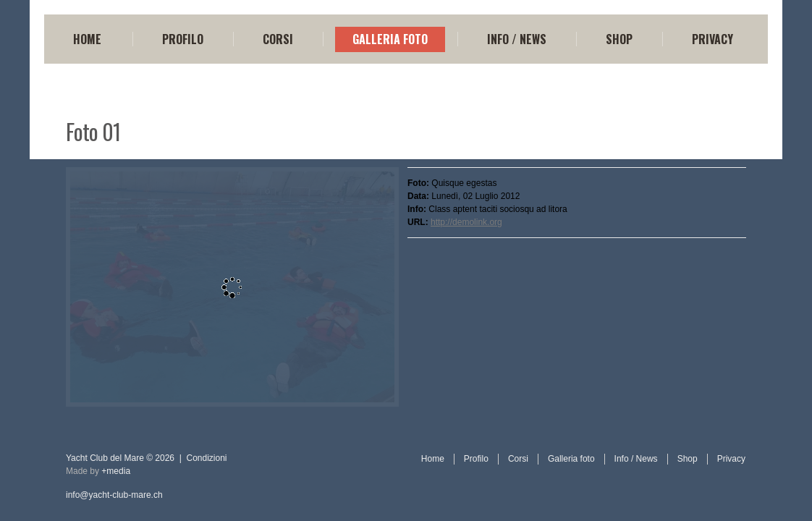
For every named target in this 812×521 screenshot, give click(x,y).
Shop (619, 39)
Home (87, 39)
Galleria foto (390, 39)
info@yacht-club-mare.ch (114, 495)
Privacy (712, 39)
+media (116, 471)
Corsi (278, 39)
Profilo (183, 39)
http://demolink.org (466, 222)
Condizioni (207, 458)
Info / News (517, 39)
